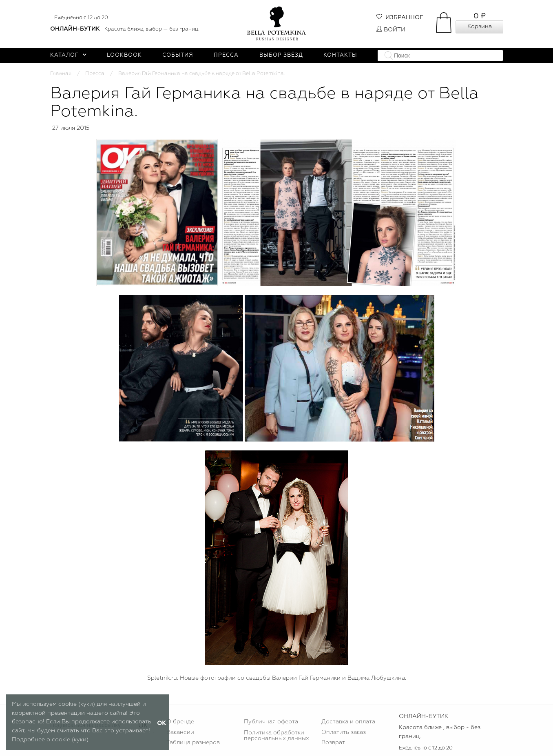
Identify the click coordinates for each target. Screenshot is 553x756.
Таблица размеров (193, 743)
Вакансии (180, 732)
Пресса (226, 55)
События (178, 55)
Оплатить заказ (344, 732)
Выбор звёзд (281, 55)
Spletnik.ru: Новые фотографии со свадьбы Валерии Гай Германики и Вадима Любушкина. (277, 678)
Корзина (480, 27)
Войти (391, 30)
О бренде (180, 722)
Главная (61, 74)
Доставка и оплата (348, 722)
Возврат (333, 743)
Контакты (340, 55)
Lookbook (124, 55)
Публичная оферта (271, 722)
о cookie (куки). (68, 740)
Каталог (68, 55)
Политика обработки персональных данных (276, 736)
